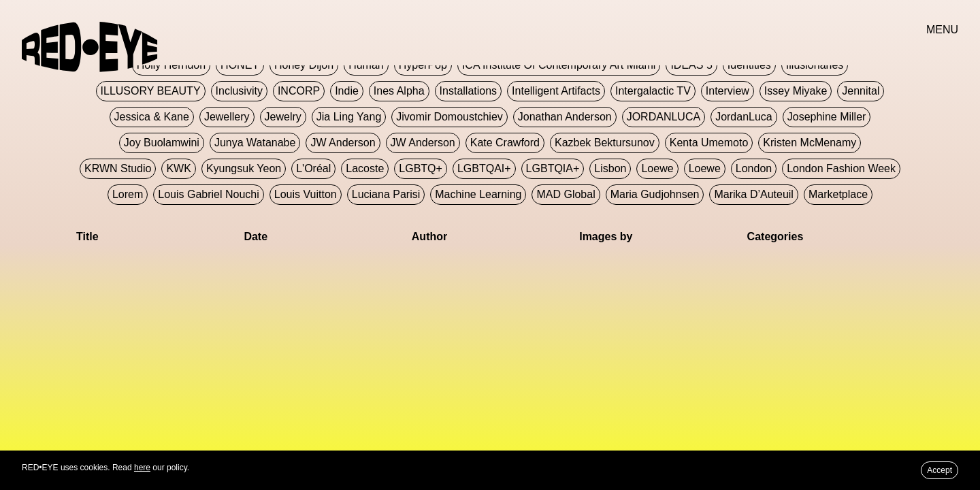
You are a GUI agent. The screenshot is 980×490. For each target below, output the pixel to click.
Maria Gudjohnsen (655, 194)
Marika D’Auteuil (753, 194)
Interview (728, 91)
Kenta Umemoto (709, 143)
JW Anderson (343, 143)
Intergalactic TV (653, 91)
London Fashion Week (841, 168)
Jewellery (227, 117)
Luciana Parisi (386, 194)
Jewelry (283, 117)
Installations (469, 91)
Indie (347, 91)
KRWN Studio (118, 168)
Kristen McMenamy (810, 143)
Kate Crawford (505, 143)
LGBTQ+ (421, 168)
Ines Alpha (399, 91)
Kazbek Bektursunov (605, 143)
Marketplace (838, 194)
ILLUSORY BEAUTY (151, 91)
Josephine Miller (827, 117)
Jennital (861, 91)
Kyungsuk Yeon (244, 168)
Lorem (128, 194)
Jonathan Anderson (565, 117)
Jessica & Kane (152, 117)
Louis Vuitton (306, 194)
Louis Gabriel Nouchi (209, 194)
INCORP (299, 91)
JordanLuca (744, 117)
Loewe (657, 168)
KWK (178, 168)
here (142, 468)
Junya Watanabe (255, 143)
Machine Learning (478, 194)
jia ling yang (349, 117)
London (754, 168)
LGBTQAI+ (484, 168)
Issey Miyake (796, 91)
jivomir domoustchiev (449, 117)
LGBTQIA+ (553, 168)
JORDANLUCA (664, 117)
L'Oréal (313, 168)
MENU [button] (942, 30)
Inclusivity (239, 91)
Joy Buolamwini (162, 143)
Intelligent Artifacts (556, 91)
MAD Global (566, 194)
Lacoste (365, 168)
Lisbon (610, 168)
